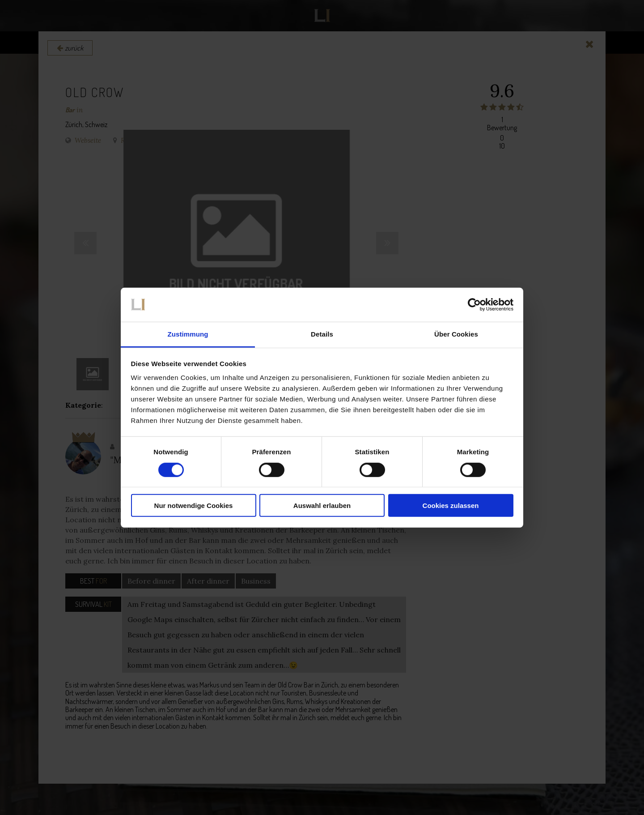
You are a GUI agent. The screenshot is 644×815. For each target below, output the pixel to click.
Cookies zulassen (451, 506)
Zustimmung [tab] (188, 334)
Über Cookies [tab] (456, 334)
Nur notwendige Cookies (194, 506)
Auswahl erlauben (322, 506)
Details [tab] (322, 334)
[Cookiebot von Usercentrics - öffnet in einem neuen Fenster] (474, 305)
